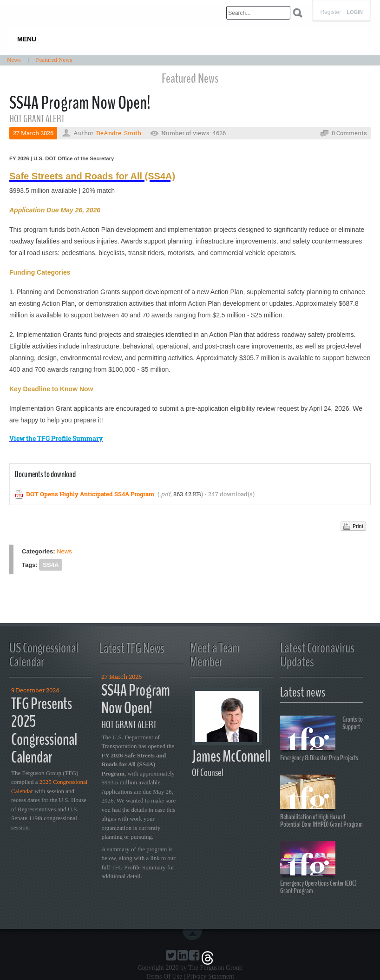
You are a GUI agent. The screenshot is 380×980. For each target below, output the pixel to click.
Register (331, 12)
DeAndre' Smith (119, 133)
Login (355, 12)
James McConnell (231, 756)
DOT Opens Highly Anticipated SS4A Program (90, 494)
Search (298, 13)
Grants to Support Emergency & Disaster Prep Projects (321, 738)
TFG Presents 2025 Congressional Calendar (44, 731)
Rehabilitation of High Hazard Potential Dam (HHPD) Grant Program (321, 802)
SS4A (51, 565)
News (64, 551)
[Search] (258, 13)
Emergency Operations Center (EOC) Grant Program (318, 868)
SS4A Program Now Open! (136, 699)
